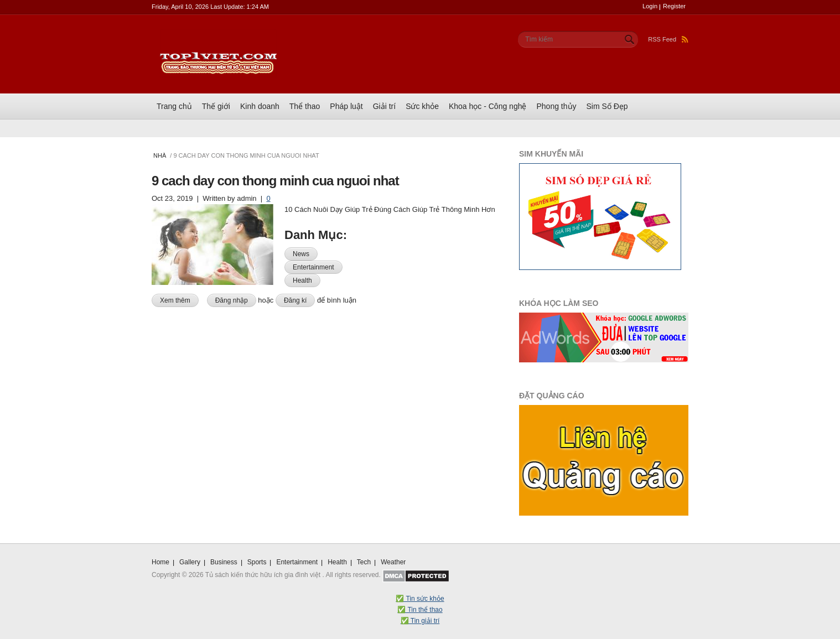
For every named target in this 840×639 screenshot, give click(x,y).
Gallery (190, 562)
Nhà (160, 155)
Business (224, 562)
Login (650, 6)
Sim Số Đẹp (607, 106)
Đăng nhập (232, 300)
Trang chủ (174, 106)
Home (160, 562)
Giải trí (384, 106)
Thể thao (305, 106)
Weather (393, 562)
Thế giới (216, 106)
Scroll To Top (682, 538)
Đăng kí (295, 300)
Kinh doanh (260, 106)
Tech (364, 562)
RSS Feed (668, 39)
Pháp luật (346, 106)
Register (674, 6)
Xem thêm (179, 300)
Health (302, 280)
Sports (257, 562)
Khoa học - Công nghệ (488, 106)
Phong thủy (556, 106)
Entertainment (313, 267)
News (301, 254)
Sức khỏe (422, 106)
